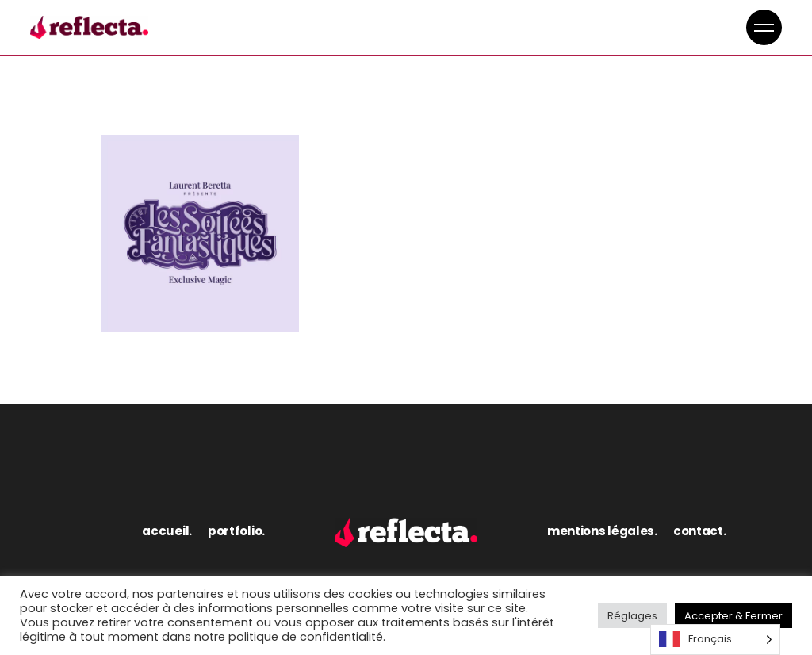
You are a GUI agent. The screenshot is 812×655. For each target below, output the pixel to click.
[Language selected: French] (715, 640)
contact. (700, 531)
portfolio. (236, 531)
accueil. (167, 531)
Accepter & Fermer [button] (733, 616)
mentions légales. (602, 531)
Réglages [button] (632, 616)
